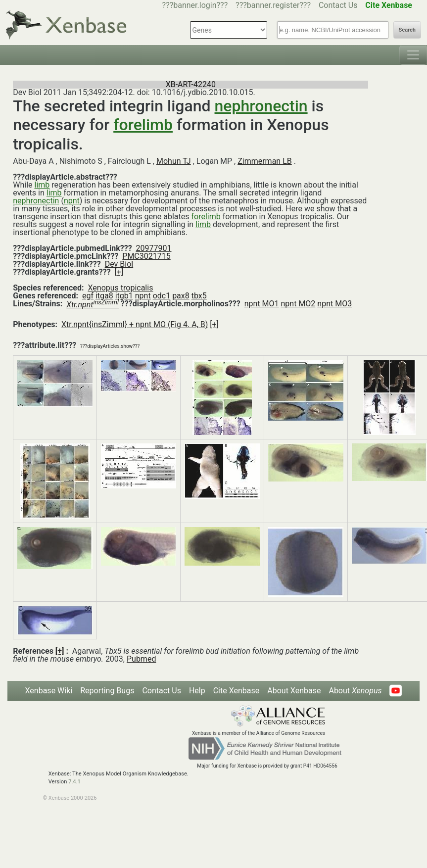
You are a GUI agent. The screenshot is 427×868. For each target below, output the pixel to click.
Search (407, 30)
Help (197, 691)
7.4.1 (74, 782)
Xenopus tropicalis (120, 288)
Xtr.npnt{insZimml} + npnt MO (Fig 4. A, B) (135, 324)
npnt (72, 201)
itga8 (104, 296)
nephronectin (261, 106)
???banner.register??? (273, 5)
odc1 (162, 296)
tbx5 (199, 296)
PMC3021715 (146, 256)
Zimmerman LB (265, 161)
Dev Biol (119, 264)
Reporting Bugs (107, 691)
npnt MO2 (298, 304)
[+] (119, 272)
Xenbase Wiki (49, 691)
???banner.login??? (195, 5)
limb (42, 185)
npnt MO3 (334, 304)
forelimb (143, 125)
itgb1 (124, 296)
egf (88, 296)
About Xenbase (294, 691)
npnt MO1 (262, 304)
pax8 (181, 296)
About (355, 691)
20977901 (154, 248)
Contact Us (338, 5)
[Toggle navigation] (413, 55)
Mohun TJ (174, 161)
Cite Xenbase (237, 691)
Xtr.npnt (93, 305)
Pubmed (141, 659)
